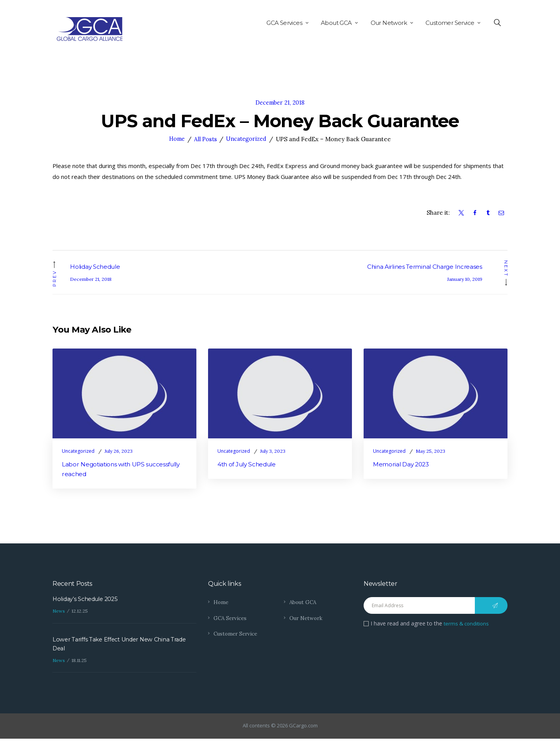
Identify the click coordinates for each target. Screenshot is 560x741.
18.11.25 (79, 663)
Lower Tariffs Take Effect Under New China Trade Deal (122, 646)
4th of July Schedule (249, 465)
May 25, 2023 (430, 451)
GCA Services (231, 619)
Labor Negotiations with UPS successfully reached (124, 470)
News (59, 613)
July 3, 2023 (273, 451)
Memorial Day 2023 (402, 465)
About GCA (304, 603)
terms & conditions (468, 625)
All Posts (206, 139)
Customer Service (237, 635)
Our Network (307, 619)
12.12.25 (80, 613)
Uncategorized (247, 139)
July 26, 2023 (119, 451)
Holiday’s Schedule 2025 (87, 600)
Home (176, 139)
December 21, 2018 (280, 102)
